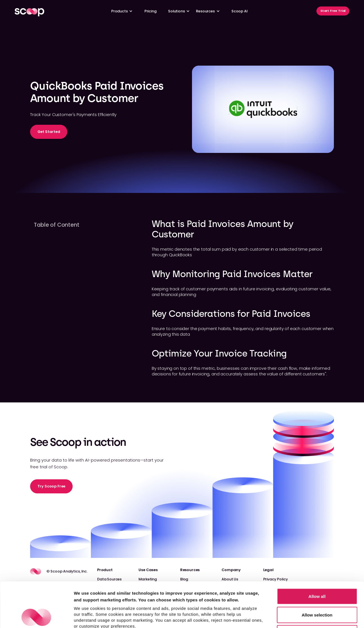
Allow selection (317, 573)
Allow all (317, 554)
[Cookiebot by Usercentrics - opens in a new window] (36, 617)
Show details (295, 617)
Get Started (49, 132)
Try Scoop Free (52, 486)
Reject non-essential (317, 591)
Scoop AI (239, 11)
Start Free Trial (333, 11)
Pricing (150, 11)
